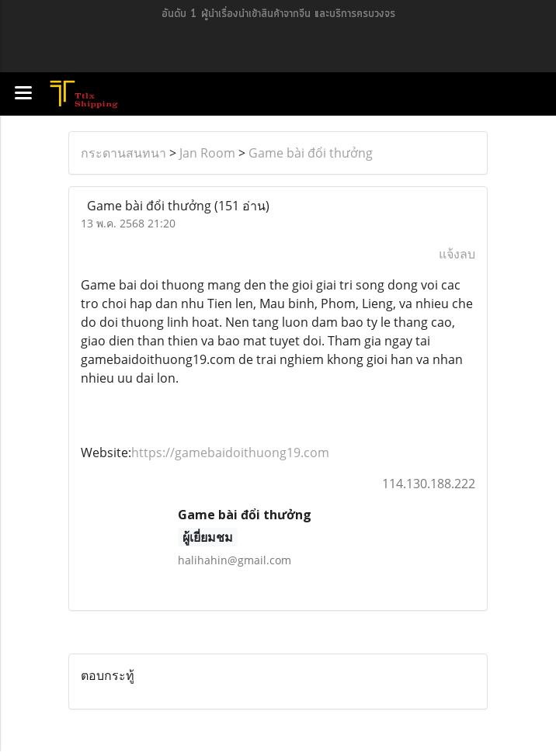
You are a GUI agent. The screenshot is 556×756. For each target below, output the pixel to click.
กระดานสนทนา (123, 153)
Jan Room (207, 153)
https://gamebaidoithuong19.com (230, 453)
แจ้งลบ (457, 254)
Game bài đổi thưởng (311, 153)
